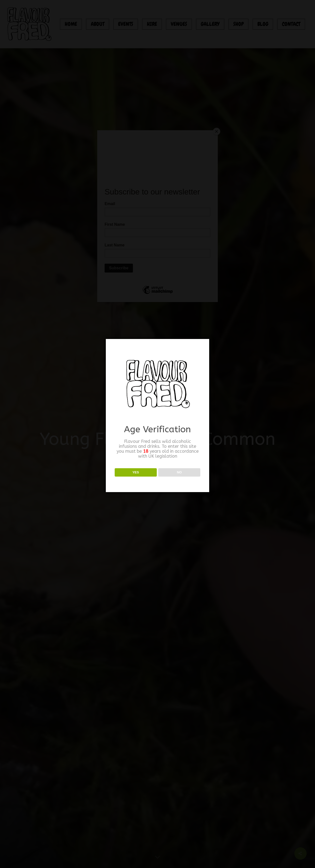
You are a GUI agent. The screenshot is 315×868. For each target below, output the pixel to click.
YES (136, 472)
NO (179, 472)
